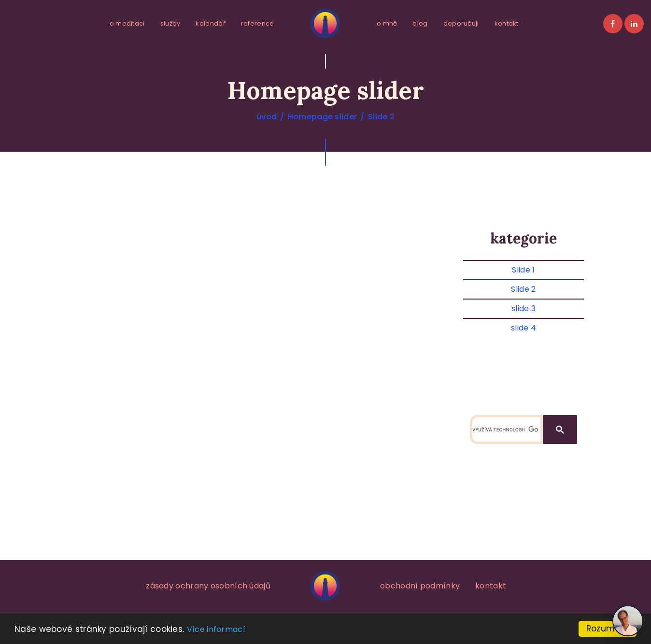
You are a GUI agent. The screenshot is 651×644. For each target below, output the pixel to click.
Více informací (216, 629)
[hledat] (505, 429)
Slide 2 (381, 117)
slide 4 (524, 328)
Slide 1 (523, 270)
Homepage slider (323, 117)
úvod (267, 117)
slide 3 (524, 308)
